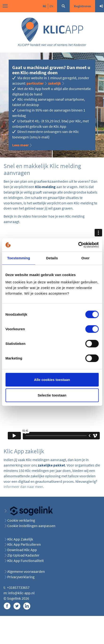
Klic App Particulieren (24, 544)
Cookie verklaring (21, 520)
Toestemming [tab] (19, 258)
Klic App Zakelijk (20, 539)
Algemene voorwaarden (26, 571)
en (51, 6)
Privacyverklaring (21, 577)
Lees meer (20, 145)
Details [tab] (52, 258)
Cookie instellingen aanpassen (31, 526)
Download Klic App (22, 550)
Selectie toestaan (52, 395)
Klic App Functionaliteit (25, 561)
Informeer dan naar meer (23, 487)
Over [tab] (86, 258)
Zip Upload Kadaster (23, 555)
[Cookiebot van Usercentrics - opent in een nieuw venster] (78, 245)
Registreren (82, 6)
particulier (35, 83)
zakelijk (55, 83)
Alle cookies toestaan (52, 380)
